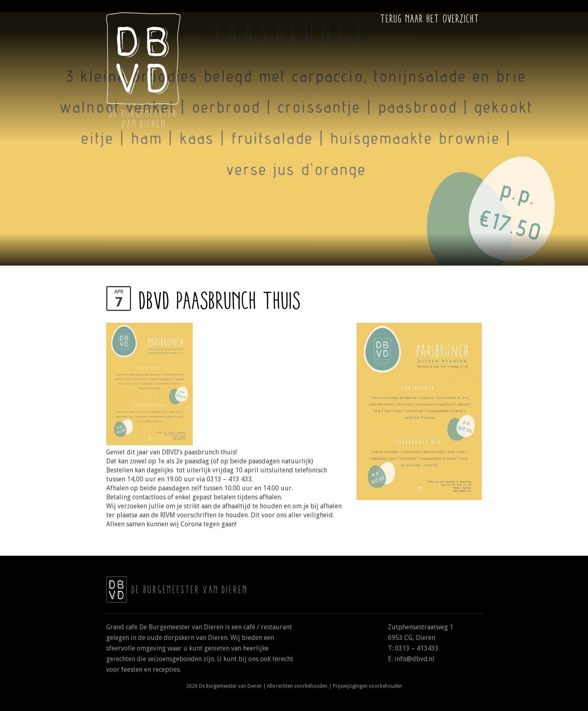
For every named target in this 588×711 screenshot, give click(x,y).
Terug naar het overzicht (430, 18)
